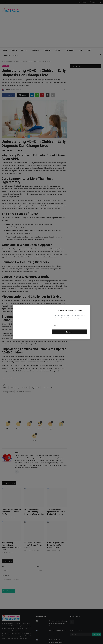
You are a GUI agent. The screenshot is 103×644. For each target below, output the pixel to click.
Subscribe (69, 332)
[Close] (88, 308)
